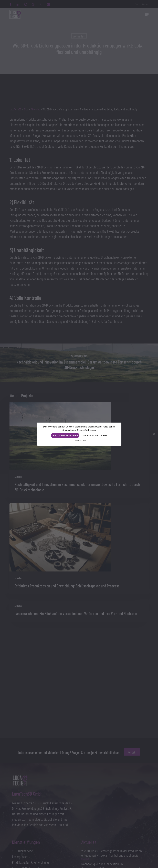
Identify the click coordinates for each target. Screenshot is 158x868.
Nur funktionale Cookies (95, 435)
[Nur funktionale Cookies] (154, 434)
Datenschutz (80, 440)
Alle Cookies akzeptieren (65, 435)
